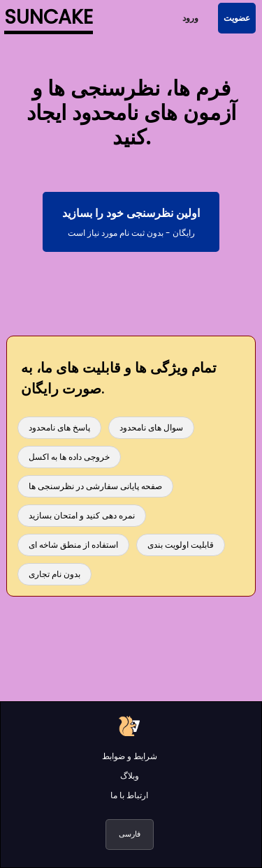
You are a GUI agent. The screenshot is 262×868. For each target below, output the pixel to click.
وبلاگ (130, 776)
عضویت (237, 18)
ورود (190, 18)
